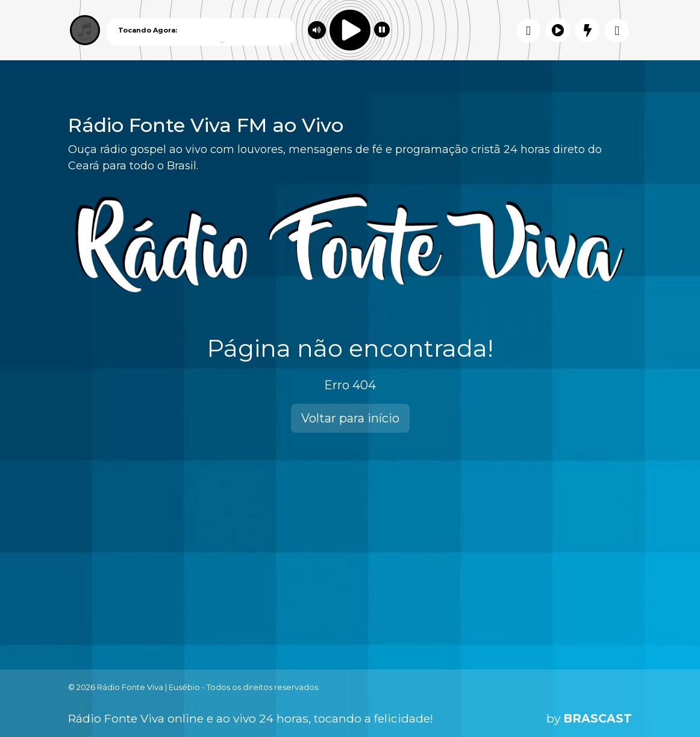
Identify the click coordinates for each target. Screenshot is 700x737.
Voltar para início (350, 418)
